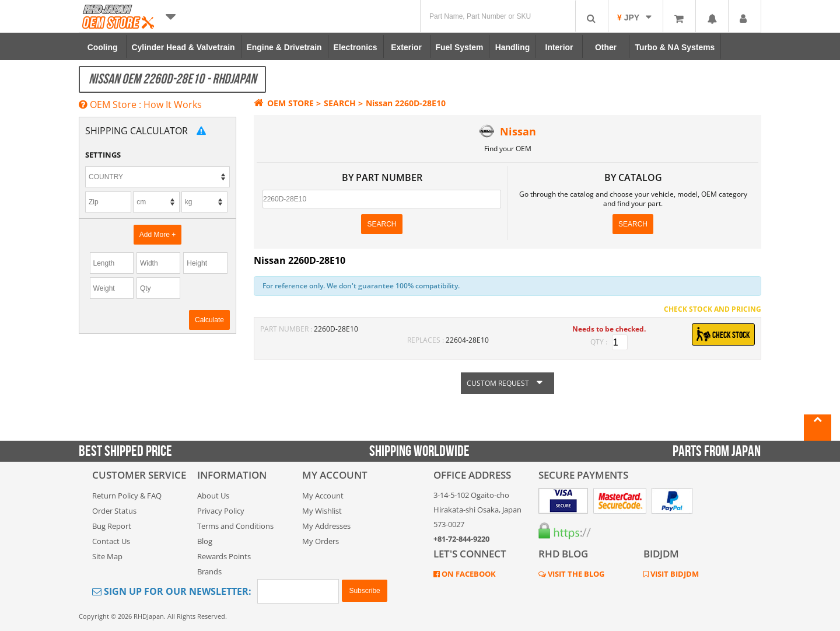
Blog (205, 541)
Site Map (107, 556)
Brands (209, 571)
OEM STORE (284, 103)
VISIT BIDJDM (674, 574)
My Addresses (326, 526)
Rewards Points (224, 556)
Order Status (114, 511)
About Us (213, 496)
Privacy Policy (221, 511)
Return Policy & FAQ (127, 496)
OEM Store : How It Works (140, 104)
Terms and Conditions (235, 526)
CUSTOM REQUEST (508, 383)
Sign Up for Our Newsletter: (172, 591)
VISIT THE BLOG (575, 574)
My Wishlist (322, 511)
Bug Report (112, 526)
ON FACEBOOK (468, 574)
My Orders (321, 541)
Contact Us (111, 541)
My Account (323, 496)
